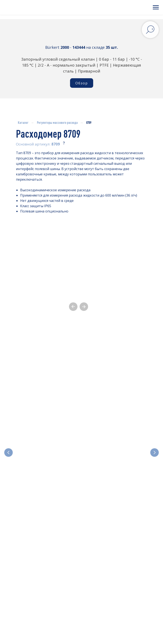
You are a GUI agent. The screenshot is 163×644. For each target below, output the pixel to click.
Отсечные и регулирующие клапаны (110, 451)
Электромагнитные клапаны (46, 451)
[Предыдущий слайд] (8, 434)
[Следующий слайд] (155, 434)
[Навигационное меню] (156, 7)
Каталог (23, 123)
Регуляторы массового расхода (57, 123)
